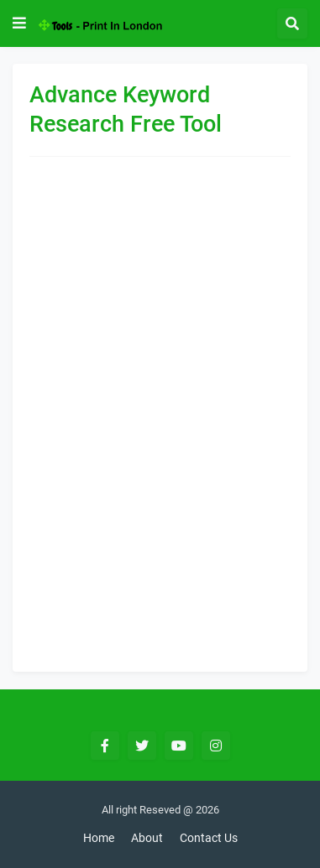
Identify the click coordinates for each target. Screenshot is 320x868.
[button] (19, 23)
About (147, 838)
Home (99, 838)
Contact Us (209, 838)
